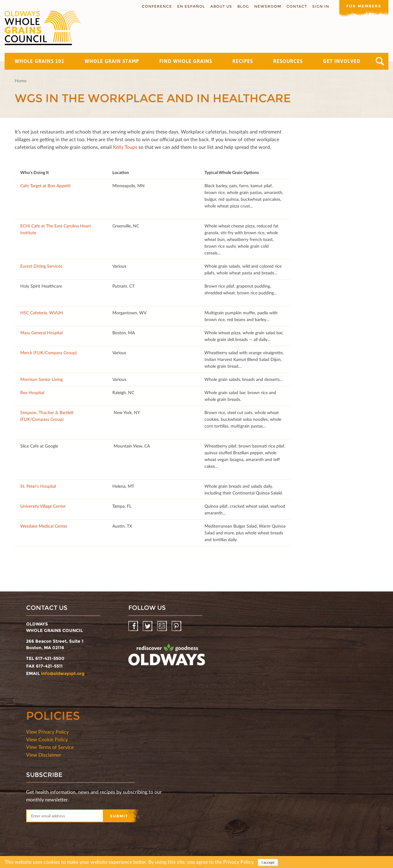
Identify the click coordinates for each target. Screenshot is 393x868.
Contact (297, 6)
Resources (288, 61)
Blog (243, 6)
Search (380, 61)
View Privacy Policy (47, 732)
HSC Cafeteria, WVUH (42, 313)
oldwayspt (167, 657)
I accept (268, 863)
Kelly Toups (125, 147)
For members (364, 6)
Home (21, 81)
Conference (157, 6)
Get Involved (342, 61)
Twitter (148, 626)
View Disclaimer (44, 755)
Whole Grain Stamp (112, 61)
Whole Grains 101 (40, 61)
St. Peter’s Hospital (38, 486)
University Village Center (43, 506)
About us (221, 6)
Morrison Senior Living (41, 379)
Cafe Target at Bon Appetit (45, 186)
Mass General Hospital (41, 333)
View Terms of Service (50, 747)
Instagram (163, 626)
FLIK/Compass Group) (43, 419)
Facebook (134, 626)
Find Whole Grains (186, 61)
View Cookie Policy (47, 739)
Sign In (321, 6)
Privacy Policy (238, 863)
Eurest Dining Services (41, 266)
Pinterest (177, 626)
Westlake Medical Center (44, 526)
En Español (191, 6)
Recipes (243, 61)
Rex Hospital (32, 392)
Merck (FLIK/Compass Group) (49, 353)
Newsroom (268, 6)
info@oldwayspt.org (63, 673)
